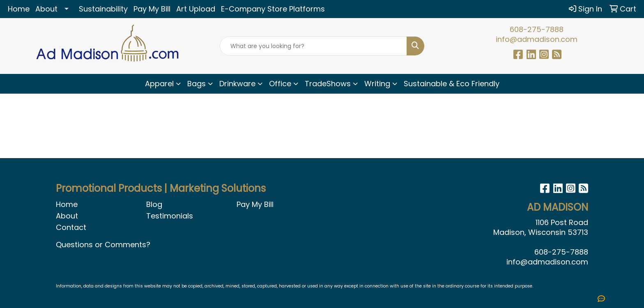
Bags (197, 84)
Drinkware (237, 84)
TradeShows (328, 84)
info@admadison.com (537, 39)
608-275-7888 (537, 29)
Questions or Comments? (103, 245)
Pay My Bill (152, 9)
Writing (377, 84)
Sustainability (103, 9)
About (46, 9)
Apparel (159, 84)
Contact (71, 227)
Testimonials (170, 216)
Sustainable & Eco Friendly (452, 84)
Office (280, 84)
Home (19, 9)
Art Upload (196, 9)
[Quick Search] (314, 46)
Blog (154, 204)
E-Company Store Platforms (273, 9)
